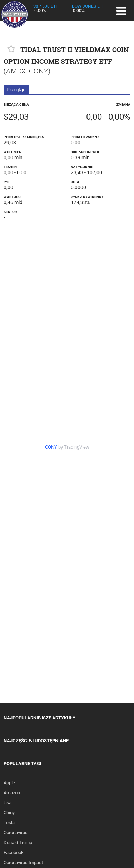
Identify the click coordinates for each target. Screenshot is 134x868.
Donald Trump (18, 843)
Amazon (12, 793)
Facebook (14, 852)
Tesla (9, 823)
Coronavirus (16, 833)
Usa (8, 803)
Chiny (9, 813)
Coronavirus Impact (23, 862)
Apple (9, 783)
